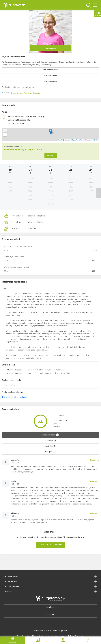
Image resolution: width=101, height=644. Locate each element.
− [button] (5, 134)
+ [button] (5, 131)
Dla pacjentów (10, 582)
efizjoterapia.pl (11, 577)
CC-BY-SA (95, 140)
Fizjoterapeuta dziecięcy (11, 62)
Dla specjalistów (11, 587)
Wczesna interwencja (88, 62)
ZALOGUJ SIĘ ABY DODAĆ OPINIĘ (50, 545)
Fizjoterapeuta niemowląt (30, 62)
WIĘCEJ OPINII (50, 532)
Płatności (8, 592)
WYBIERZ (51, 155)
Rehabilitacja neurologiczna (12, 65)
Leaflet (61, 140)
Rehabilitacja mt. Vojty (32, 65)
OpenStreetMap (77, 140)
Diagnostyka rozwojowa (50, 62)
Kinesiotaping (46, 65)
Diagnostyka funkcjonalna (69, 62)
